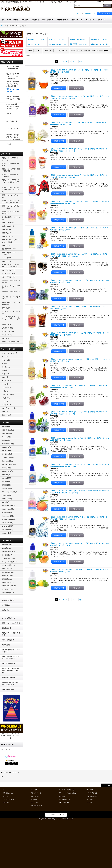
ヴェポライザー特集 (9, 678)
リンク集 (89, 803)
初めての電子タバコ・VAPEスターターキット (11, 658)
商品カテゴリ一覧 (36, 793)
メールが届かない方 (9, 618)
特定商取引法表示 (8, 600)
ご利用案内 (6, 605)
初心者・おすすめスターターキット (11, 651)
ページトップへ (107, 785)
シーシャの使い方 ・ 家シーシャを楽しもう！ (11, 684)
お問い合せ (6, 610)
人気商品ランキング (37, 806)
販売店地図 (6, 645)
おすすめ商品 (35, 803)
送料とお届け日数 (8, 640)
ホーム (5, 790)
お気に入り (6, 803)
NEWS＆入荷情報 (92, 793)
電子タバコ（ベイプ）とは (11, 623)
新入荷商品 (34, 799)
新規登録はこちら (90, 14)
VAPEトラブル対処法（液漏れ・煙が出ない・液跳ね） (11, 671)
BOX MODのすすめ (9, 664)
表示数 (31, 51)
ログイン (78, 14)
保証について (7, 628)
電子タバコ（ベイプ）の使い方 (11, 634)
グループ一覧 (35, 796)
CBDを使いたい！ (8, 690)
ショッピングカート (9, 799)
